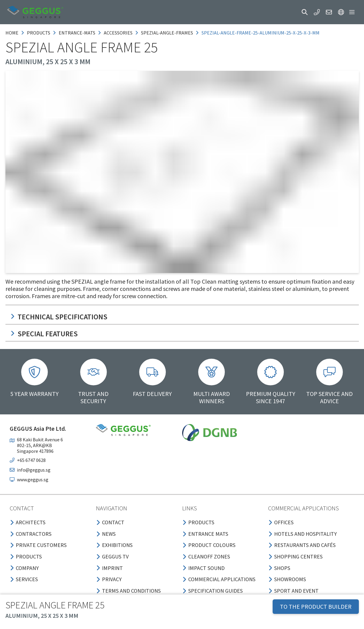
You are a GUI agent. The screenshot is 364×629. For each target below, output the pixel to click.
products (39, 33)
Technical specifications (59, 317)
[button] (305, 12)
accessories (118, 33)
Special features (44, 334)
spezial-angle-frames (167, 33)
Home (12, 33)
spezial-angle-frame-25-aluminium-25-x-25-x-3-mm (261, 33)
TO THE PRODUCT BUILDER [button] (316, 606)
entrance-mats (77, 33)
